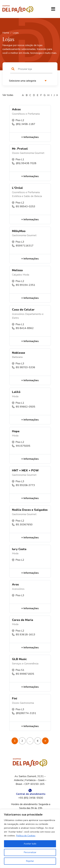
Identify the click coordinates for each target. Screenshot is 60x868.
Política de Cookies (26, 836)
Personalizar (30, 852)
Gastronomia (27, 153)
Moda (26, 275)
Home (6, 33)
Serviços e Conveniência (25, 664)
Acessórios (18, 314)
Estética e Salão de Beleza (27, 196)
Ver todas (8, 95)
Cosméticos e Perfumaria (26, 114)
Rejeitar (30, 861)
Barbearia (17, 357)
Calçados (17, 275)
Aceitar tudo (30, 844)
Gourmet (39, 153)
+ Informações (30, 137)
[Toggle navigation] (53, 9)
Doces (16, 153)
